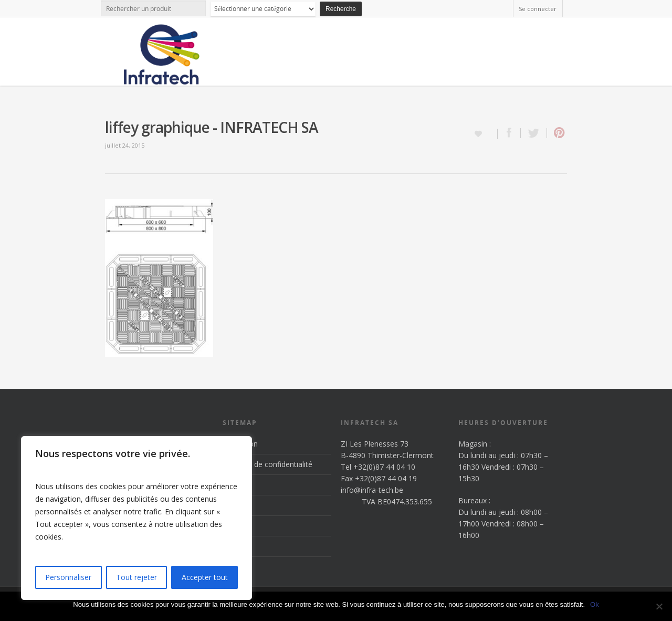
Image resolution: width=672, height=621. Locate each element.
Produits (237, 505)
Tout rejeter (136, 577)
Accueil (234, 485)
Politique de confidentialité (267, 464)
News (232, 526)
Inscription (240, 444)
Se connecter (538, 9)
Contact (236, 546)
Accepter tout (205, 577)
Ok (595, 604)
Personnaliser (68, 577)
